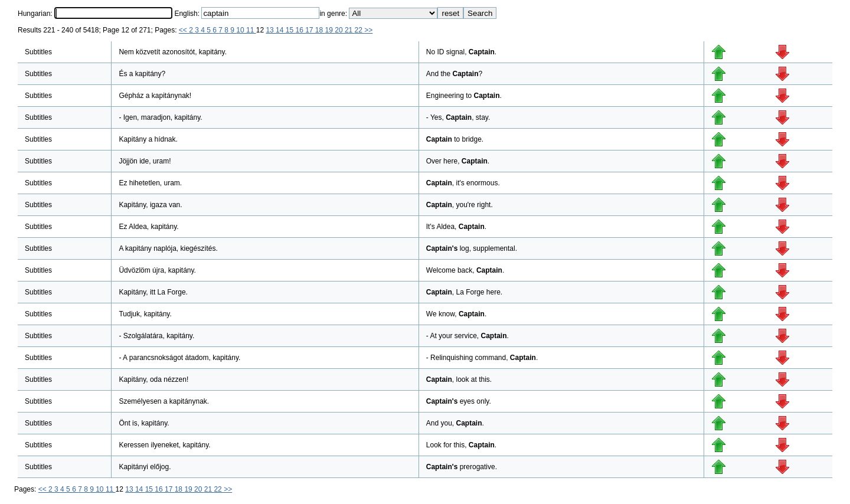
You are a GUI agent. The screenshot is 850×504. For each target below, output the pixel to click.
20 (340, 30)
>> (368, 30)
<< (184, 30)
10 (241, 30)
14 (281, 30)
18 (320, 30)
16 (300, 30)
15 (291, 30)
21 (350, 30)
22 (360, 30)
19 (330, 30)
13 (271, 30)
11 (251, 30)
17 (310, 30)
